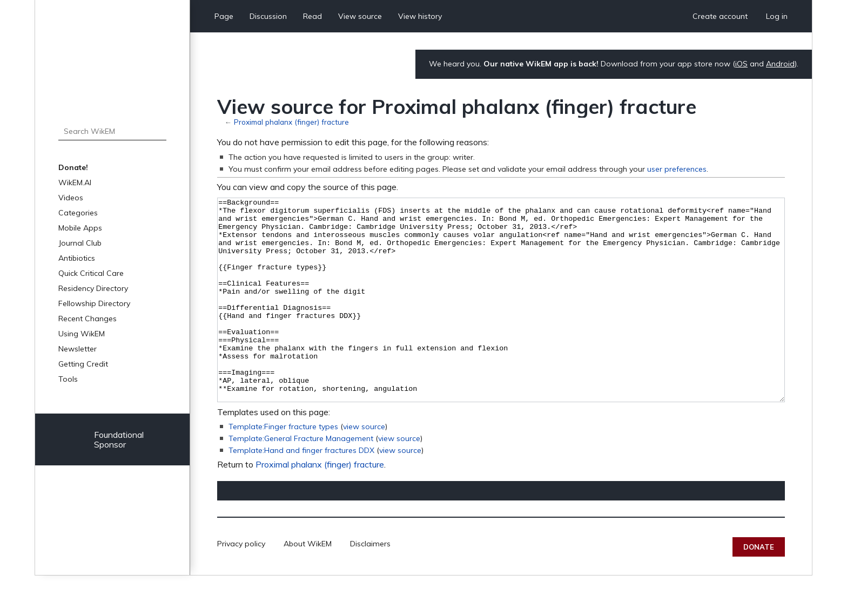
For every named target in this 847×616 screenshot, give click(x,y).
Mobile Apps (80, 228)
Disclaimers (370, 584)
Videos (71, 198)
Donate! (73, 167)
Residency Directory (93, 288)
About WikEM (308, 584)
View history (420, 16)
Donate (759, 587)
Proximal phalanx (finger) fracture (291, 122)
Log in (777, 16)
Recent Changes (88, 319)
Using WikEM (82, 334)
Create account (720, 16)
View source (360, 16)
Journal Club (80, 243)
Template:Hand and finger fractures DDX (301, 491)
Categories (78, 213)
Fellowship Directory (94, 303)
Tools (68, 379)
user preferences (677, 169)
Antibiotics (77, 258)
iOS (741, 64)
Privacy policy (241, 584)
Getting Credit (83, 364)
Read (312, 16)
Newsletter (78, 349)
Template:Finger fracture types (283, 467)
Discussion (268, 16)
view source (364, 467)
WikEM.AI (75, 182)
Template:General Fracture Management (301, 479)
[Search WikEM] (112, 131)
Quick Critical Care (91, 273)
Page (224, 16)
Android (780, 64)
